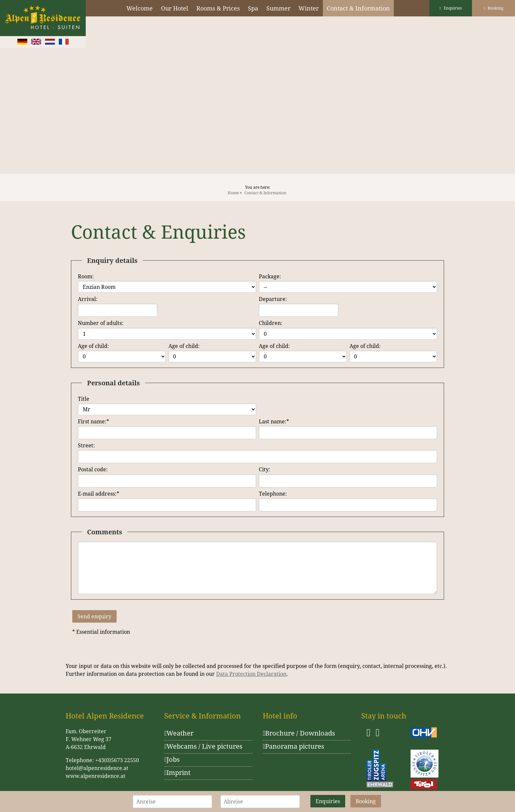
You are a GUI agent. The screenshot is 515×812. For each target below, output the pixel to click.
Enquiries (450, 8)
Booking (493, 8)
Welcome (140, 8)
